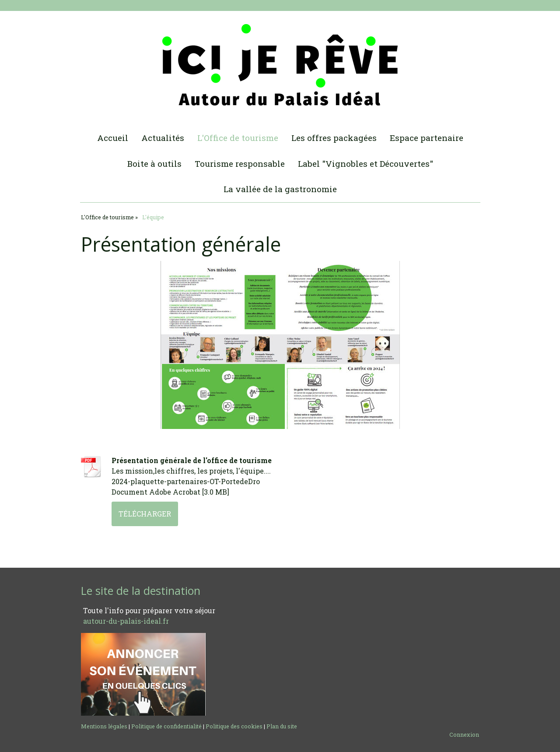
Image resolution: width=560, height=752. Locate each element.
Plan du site (282, 726)
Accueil (113, 138)
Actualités (163, 138)
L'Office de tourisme (238, 138)
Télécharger (145, 514)
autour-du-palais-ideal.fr (126, 621)
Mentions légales (104, 726)
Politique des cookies (234, 726)
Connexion (464, 734)
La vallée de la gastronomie (280, 189)
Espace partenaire (427, 138)
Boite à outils (154, 163)
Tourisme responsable (240, 163)
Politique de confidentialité (166, 726)
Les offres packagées (334, 138)
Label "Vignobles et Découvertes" (366, 163)
